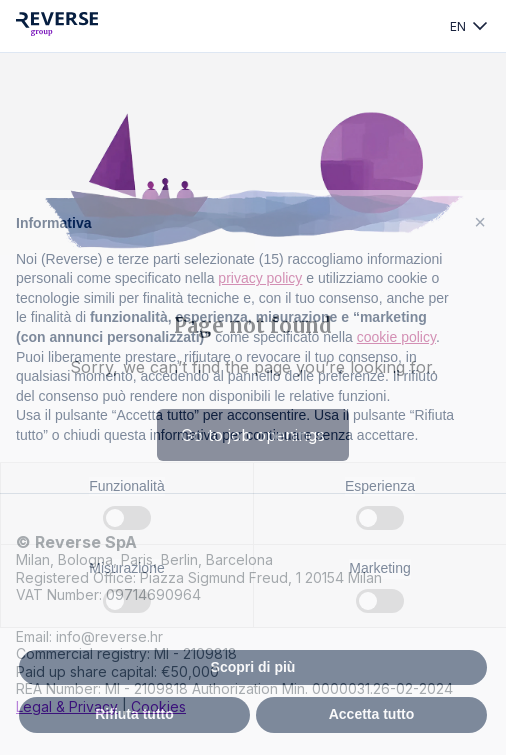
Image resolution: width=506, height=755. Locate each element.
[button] (480, 222)
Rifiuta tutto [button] (134, 714)
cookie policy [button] (396, 337)
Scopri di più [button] (253, 667)
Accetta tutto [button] (372, 714)
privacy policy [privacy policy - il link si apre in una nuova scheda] (260, 278)
